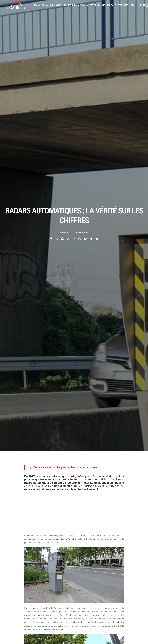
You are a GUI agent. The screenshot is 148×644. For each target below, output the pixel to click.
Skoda (124, 539)
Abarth (80, 525)
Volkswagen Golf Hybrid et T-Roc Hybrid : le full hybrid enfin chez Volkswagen (35, 624)
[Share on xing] (91, 48)
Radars (102, 5)
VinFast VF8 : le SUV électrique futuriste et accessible (101, 622)
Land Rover (139, 532)
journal (27, 320)
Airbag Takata (91, 554)
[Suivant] (116, 481)
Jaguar (94, 532)
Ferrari (122, 528)
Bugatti (133, 525)
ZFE (124, 550)
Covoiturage (132, 550)
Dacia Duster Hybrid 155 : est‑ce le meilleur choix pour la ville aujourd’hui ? (33, 620)
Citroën (90, 528)
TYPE (120, 5)
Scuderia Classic (48, 539)
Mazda (99, 536)
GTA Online (47, 556)
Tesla (136, 539)
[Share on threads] (62, 48)
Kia (104, 532)
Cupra (96, 528)
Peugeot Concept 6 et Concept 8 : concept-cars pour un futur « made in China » (36, 627)
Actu (70, 5)
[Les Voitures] (18, 5)
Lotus (85, 536)
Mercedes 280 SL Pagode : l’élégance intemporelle (100, 619)
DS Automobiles (111, 528)
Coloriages (117, 550)
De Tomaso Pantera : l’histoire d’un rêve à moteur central (102, 615)
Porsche (94, 539)
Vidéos (59, 5)
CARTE (127, 5)
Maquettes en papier (104, 550)
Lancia (131, 532)
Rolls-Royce (111, 539)
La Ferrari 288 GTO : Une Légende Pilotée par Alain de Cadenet (106, 601)
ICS (43, 575)
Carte (7, 525)
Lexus (79, 536)
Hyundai (80, 532)
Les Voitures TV (48, 525)
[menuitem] (37, 5)
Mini (126, 536)
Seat (119, 539)
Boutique (111, 5)
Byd (139, 525)
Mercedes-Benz (117, 536)
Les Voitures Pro (49, 530)
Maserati (92, 536)
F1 (43, 5)
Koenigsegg (111, 532)
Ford (132, 528)
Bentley (120, 525)
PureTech (102, 554)
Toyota (80, 543)
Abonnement (10, 530)
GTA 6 (44, 547)
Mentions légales (12, 544)
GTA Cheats (46, 551)
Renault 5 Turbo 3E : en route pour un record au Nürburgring (27, 602)
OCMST (45, 570)
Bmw (127, 525)
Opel (137, 536)
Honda (138, 528)
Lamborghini (122, 532)
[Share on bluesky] (85, 48)
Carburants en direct (115, 554)
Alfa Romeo (88, 525)
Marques (50, 5)
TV (65, 5)
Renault (102, 539)
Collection (91, 5)
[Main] (74, 481)
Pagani (79, 539)
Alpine (96, 525)
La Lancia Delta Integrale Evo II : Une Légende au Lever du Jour (106, 604)
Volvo (98, 543)
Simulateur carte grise (86, 550)
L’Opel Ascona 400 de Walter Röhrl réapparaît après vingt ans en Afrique (109, 608)
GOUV (140, 550)
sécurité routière (33, 449)
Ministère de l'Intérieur (71, 444)
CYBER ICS (46, 566)
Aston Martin (106, 525)
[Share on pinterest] (68, 48)
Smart (130, 539)
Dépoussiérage (48, 561)
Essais (37, 5)
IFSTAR (55, 444)
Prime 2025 (81, 554)
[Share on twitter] (57, 48)
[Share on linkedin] (74, 48)
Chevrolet (81, 528)
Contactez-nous (11, 539)
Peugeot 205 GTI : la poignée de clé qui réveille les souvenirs (104, 611)
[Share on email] (97, 48)
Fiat (127, 528)
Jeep (100, 532)
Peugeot (87, 539)
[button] (140, 5)
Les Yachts (46, 535)
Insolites (79, 5)
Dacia (102, 528)
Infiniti (87, 532)
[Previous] (32, 481)
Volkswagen (89, 543)
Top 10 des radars (55, 425)
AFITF (28, 444)
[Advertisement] (74, 128)
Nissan (131, 536)
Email (79, 498)
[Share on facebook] (51, 48)
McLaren (107, 536)
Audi (114, 525)
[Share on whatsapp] (80, 48)
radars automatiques (57, 157)
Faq (6, 535)
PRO (133, 5)
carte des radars (40, 422)
